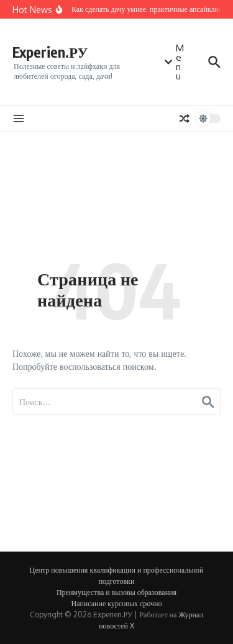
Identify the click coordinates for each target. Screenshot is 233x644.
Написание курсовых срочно (117, 603)
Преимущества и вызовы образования (116, 592)
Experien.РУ (50, 52)
